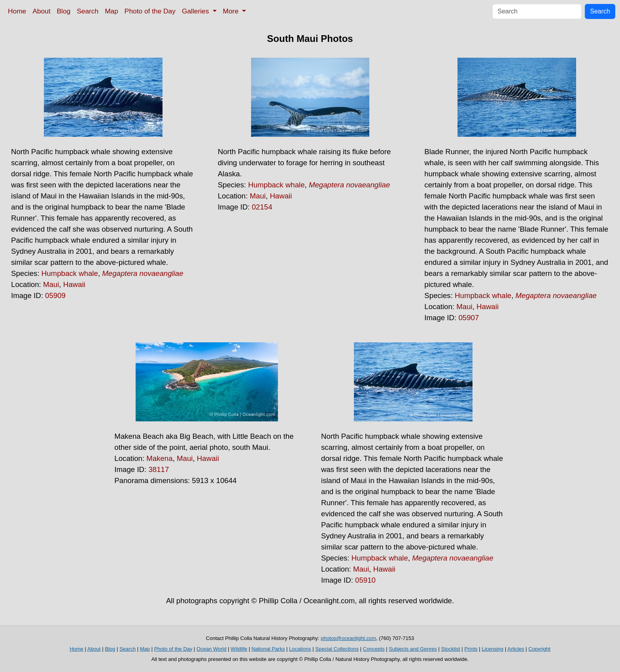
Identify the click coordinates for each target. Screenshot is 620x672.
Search (88, 11)
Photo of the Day (150, 11)
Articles (516, 649)
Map (112, 11)
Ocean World (212, 649)
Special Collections (337, 649)
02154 (262, 207)
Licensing (492, 649)
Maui (51, 284)
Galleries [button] (196, 11)
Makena (159, 458)
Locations (300, 649)
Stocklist (450, 649)
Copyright (539, 649)
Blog (64, 11)
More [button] (232, 11)
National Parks (268, 649)
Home (17, 11)
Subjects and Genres (413, 649)
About (41, 11)
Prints (471, 649)
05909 (55, 295)
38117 (159, 469)
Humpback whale (70, 273)
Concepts (374, 649)
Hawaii (74, 284)
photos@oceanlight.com (348, 638)
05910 (365, 580)
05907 (469, 318)
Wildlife (239, 649)
